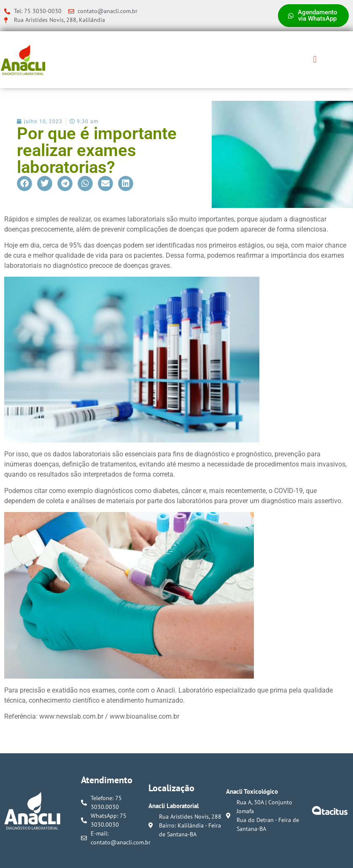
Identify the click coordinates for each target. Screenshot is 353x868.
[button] (315, 60)
